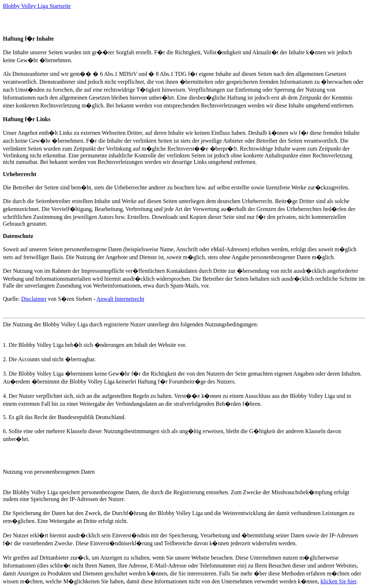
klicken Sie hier (339, 581)
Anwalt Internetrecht (120, 299)
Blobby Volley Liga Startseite (37, 6)
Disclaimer (34, 299)
